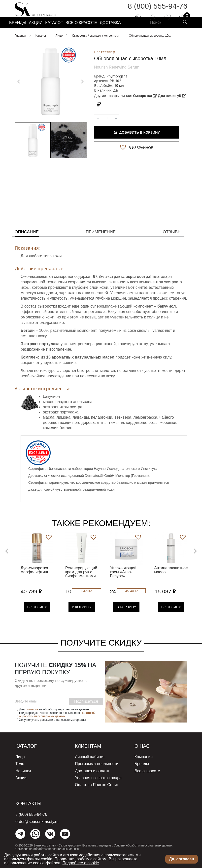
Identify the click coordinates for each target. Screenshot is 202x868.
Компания (144, 767)
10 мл (119, 98)
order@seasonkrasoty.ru (37, 829)
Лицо (20, 767)
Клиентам (91, 756)
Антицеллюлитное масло (171, 580)
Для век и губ (172, 108)
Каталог (29, 756)
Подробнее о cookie (81, 863)
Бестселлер (105, 64)
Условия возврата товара (98, 786)
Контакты (31, 811)
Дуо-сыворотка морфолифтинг (35, 580)
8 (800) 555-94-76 (158, 10)
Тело (20, 773)
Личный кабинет (90, 767)
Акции (21, 786)
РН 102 (115, 93)
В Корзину (37, 617)
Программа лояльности (97, 773)
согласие (32, 720)
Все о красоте (147, 780)
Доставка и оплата (92, 780)
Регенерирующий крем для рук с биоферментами (81, 582)
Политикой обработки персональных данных (57, 725)
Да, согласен (182, 859)
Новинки (23, 780)
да (115, 103)
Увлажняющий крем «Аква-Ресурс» (123, 582)
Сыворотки (145, 108)
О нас (144, 756)
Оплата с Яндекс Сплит (97, 793)
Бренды (142, 773)
